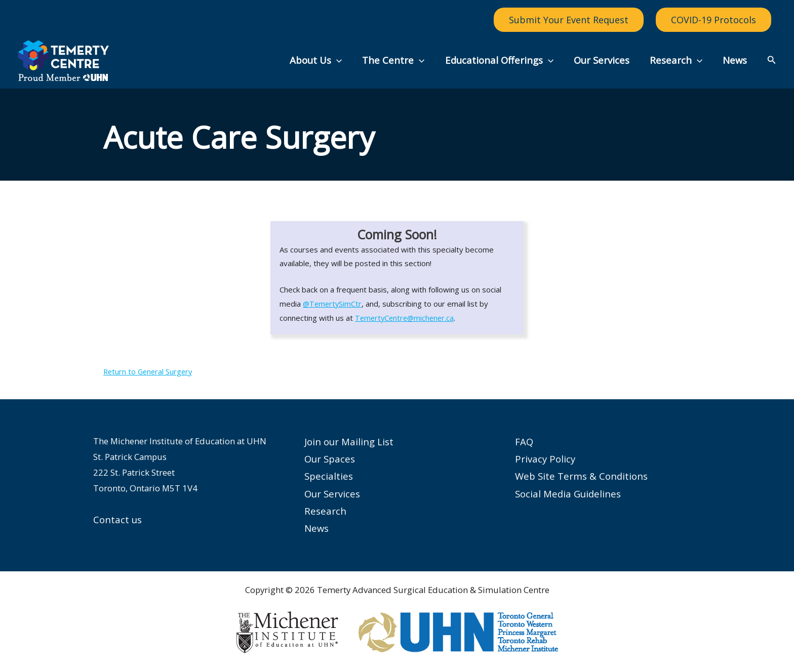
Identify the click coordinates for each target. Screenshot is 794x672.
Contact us (117, 519)
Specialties (329, 476)
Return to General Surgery (149, 371)
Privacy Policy (545, 459)
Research (678, 60)
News (735, 60)
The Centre (400, 60)
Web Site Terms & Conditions (581, 476)
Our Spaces (330, 459)
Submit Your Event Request (569, 20)
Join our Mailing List (349, 442)
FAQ (524, 442)
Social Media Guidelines (568, 494)
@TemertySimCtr (333, 304)
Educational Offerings (504, 60)
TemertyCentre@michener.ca (406, 318)
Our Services (605, 60)
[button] (345, 60)
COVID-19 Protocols (713, 20)
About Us (324, 60)
